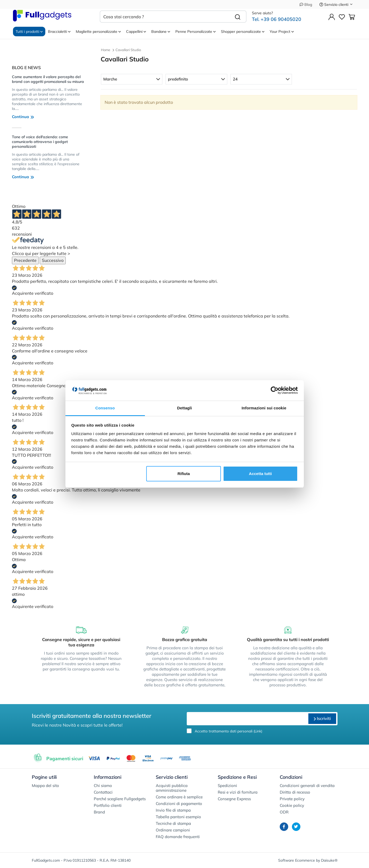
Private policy (292, 799)
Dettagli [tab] (185, 408)
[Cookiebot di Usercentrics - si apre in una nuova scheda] (275, 391)
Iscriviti (322, 718)
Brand (99, 812)
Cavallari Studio (128, 50)
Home (106, 50)
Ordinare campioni (173, 830)
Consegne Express (234, 799)
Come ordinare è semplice (179, 797)
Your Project (282, 32)
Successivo (53, 260)
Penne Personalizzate (195, 32)
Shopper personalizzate (243, 32)
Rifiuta (184, 474)
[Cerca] (238, 17)
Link (258, 731)
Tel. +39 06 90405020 (277, 19)
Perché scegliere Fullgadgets (120, 799)
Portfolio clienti (108, 805)
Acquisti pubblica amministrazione (172, 788)
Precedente (25, 260)
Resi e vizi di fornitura (238, 792)
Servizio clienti (336, 5)
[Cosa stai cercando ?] (165, 17)
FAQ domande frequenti (178, 837)
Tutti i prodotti (29, 32)
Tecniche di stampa (173, 823)
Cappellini (136, 32)
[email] (247, 719)
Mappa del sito (45, 786)
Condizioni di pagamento (179, 804)
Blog (306, 5)
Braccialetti (59, 32)
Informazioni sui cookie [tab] (264, 408)
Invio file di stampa (173, 810)
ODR (284, 812)
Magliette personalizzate (98, 32)
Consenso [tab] (105, 408)
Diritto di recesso (295, 792)
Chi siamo (103, 786)
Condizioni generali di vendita (307, 786)
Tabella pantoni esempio (178, 817)
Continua (23, 117)
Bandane (161, 32)
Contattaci (103, 792)
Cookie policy (292, 805)
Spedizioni (227, 786)
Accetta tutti (261, 474)
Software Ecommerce (297, 860)
